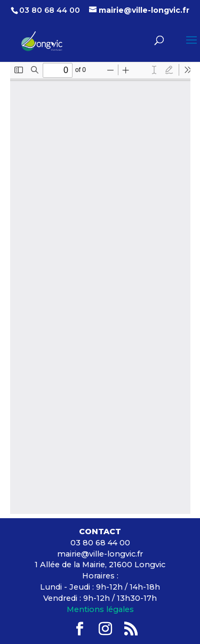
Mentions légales (100, 609)
